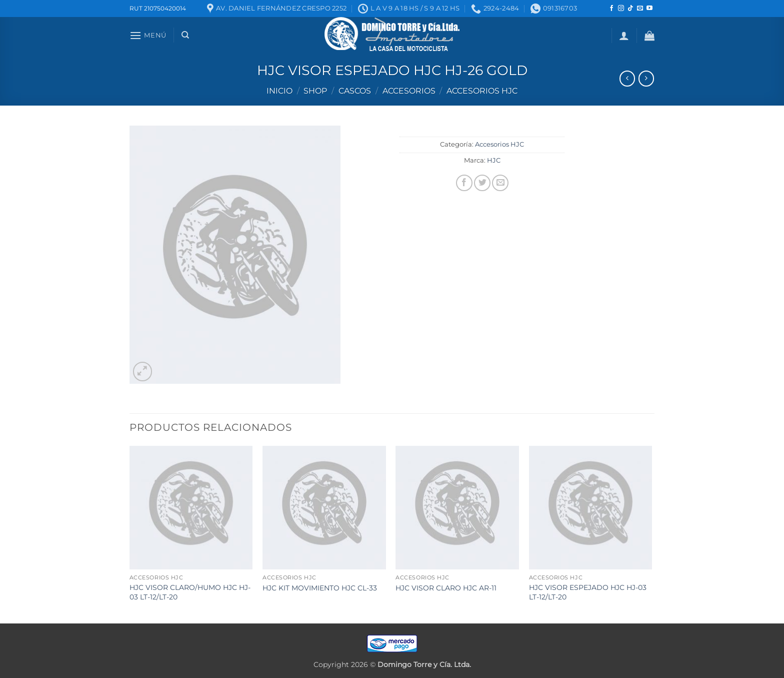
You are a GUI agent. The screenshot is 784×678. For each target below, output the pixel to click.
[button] (148, 35)
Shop (315, 91)
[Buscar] (185, 35)
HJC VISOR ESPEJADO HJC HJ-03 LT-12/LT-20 (588, 592)
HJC (494, 160)
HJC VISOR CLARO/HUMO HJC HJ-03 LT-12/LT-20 (190, 592)
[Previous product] (646, 78)
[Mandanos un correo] (640, 9)
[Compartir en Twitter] (482, 183)
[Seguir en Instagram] (621, 9)
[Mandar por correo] (500, 183)
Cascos (355, 91)
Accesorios (409, 91)
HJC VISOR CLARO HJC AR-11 (446, 588)
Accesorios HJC (482, 91)
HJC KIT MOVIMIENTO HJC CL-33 (320, 588)
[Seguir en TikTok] (630, 9)
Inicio (279, 91)
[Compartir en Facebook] (464, 183)
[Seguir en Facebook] (611, 9)
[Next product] (627, 78)
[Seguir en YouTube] (649, 9)
